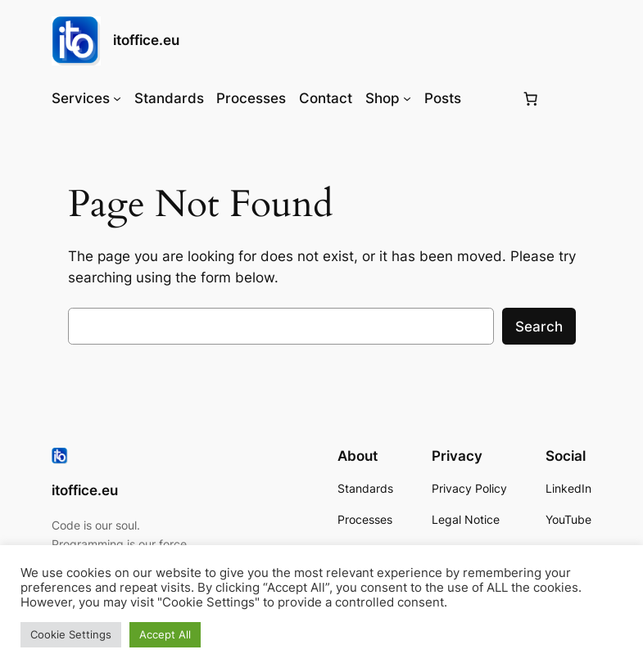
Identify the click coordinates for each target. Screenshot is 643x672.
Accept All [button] (165, 634)
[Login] (490, 99)
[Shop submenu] (407, 98)
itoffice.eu (146, 40)
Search (539, 327)
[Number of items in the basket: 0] (530, 98)
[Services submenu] (117, 98)
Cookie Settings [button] (71, 634)
